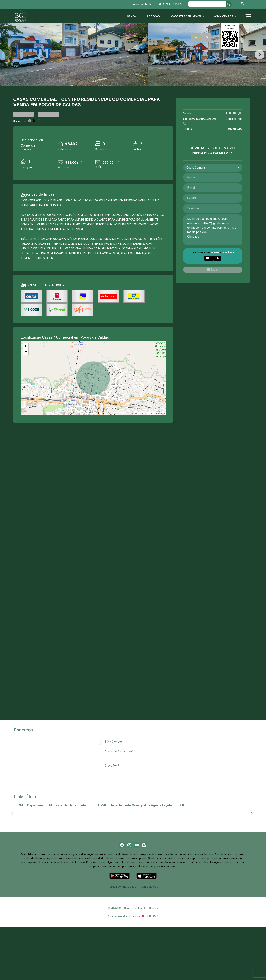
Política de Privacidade (122, 918)
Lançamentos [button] (223, 16)
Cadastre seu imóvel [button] (187, 16)
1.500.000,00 (234, 143)
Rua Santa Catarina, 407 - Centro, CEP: (135, 776)
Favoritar (24, 144)
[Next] (251, 843)
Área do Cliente (142, 4)
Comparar (48, 144)
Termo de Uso (149, 918)
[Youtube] (138, 876)
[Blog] (147, 876)
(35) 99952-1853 (171, 4)
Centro (71, 129)
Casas (21, 129)
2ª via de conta (29, 840)
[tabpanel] (133, 69)
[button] (242, 4)
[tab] (196, 37)
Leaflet (140, 443)
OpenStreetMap (157, 443)
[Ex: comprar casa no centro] (207, 4)
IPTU (183, 840)
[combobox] (213, 197)
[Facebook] (119, 876)
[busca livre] (229, 4)
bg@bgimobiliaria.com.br (120, 790)
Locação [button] (154, 16)
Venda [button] (132, 16)
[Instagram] (128, 876)
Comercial (43, 129)
